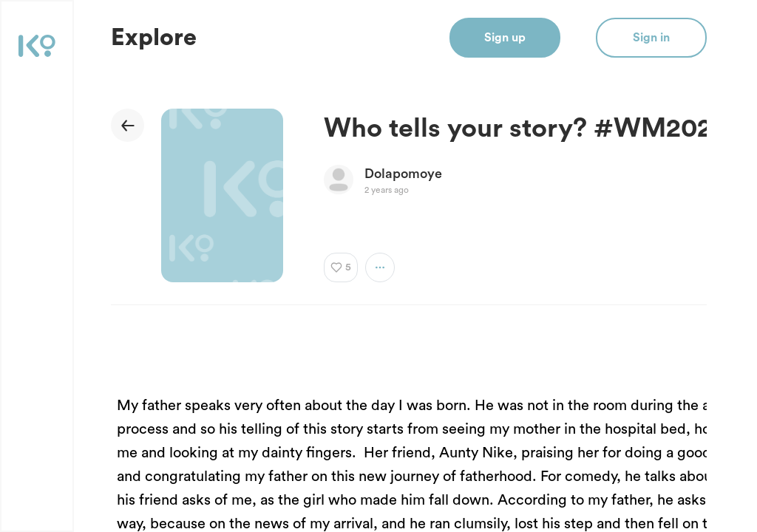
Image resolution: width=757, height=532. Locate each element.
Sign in (651, 38)
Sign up (505, 38)
